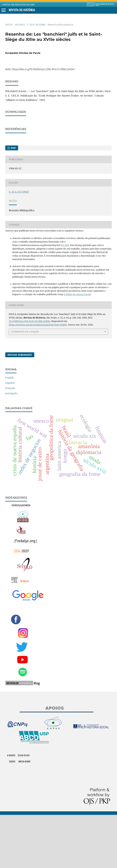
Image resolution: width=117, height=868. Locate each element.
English (10, 431)
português (11, 446)
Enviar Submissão (20, 408)
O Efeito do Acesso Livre (77, 347)
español (10, 436)
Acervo (20, 25)
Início (9, 25)
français (10, 441)
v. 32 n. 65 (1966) (36, 25)
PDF (13, 201)
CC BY (65, 298)
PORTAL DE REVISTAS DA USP (18, 5)
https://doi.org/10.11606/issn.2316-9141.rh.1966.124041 (43, 69)
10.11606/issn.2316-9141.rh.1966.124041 (30, 374)
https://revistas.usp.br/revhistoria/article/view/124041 (38, 378)
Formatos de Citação (25, 385)
